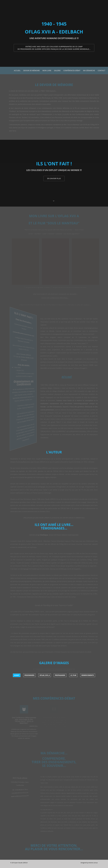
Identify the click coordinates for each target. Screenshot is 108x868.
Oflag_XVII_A (45, 675)
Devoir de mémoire (32, 70)
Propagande (60, 675)
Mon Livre (47, 70)
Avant (17, 675)
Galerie (57, 70)
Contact (101, 70)
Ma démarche (89, 70)
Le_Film (73, 675)
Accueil (17, 70)
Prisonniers (29, 675)
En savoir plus (54, 178)
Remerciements (88, 675)
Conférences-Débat (72, 70)
